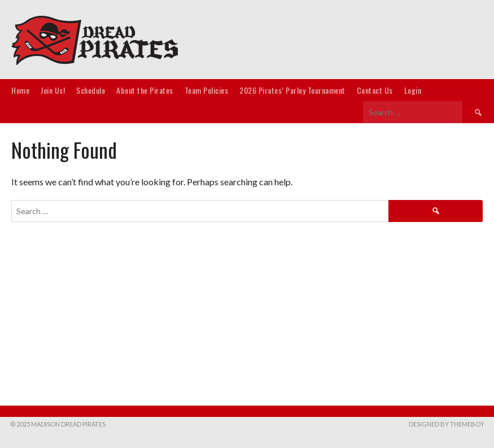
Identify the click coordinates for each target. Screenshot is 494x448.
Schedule (91, 90)
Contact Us (375, 90)
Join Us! (53, 90)
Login (413, 90)
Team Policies (207, 90)
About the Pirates (145, 90)
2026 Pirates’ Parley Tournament (292, 90)
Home (20, 90)
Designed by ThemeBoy (447, 424)
